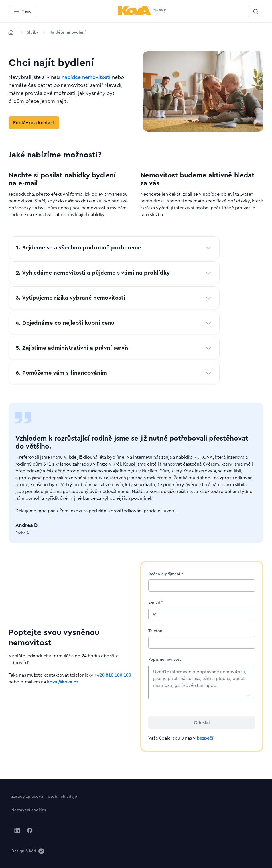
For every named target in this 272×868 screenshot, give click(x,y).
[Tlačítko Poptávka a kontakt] (34, 123)
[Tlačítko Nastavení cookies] (29, 810)
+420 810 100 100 (113, 675)
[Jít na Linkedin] (17, 830)
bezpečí (205, 738)
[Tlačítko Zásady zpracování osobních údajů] (44, 796)
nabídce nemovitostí (86, 77)
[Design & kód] (28, 851)
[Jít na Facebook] (30, 830)
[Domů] (11, 32)
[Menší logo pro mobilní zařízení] (142, 14)
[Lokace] (33, 32)
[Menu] (22, 11)
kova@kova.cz (63, 682)
